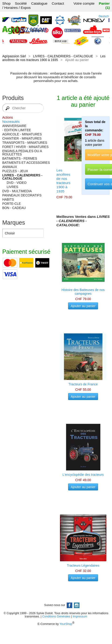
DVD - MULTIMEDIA (17, 191)
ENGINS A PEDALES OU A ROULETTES (22, 153)
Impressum (80, 617)
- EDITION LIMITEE (17, 130)
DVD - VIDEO (17, 183)
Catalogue (39, 3)
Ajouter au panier (83, 306)
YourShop (66, 624)
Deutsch (104, 16)
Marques (14, 223)
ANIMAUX (10, 167)
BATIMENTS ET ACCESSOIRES (26, 163)
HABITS (8, 199)
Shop (7, 3)
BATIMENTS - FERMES (20, 158)
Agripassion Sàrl (14, 56)
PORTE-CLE (12, 204)
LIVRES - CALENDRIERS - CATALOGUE (63, 56)
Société (21, 3)
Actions (8, 117)
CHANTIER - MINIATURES (22, 138)
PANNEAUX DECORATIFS (22, 195)
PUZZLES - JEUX (15, 171)
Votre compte (84, 3)
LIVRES (13, 187)
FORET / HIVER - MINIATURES (25, 147)
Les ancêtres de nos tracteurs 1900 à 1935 (54, 58)
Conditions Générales (56, 617)
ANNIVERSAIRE (14, 126)
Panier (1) (104, 5)
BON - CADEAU (14, 208)
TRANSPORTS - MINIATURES (25, 143)
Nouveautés (11, 122)
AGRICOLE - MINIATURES (22, 134)
